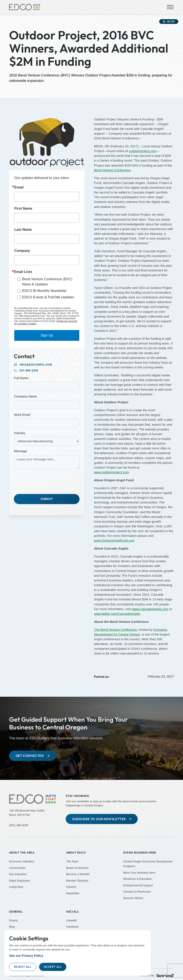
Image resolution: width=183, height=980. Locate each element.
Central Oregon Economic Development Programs (148, 864)
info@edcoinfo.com (36, 365)
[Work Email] (47, 423)
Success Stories (133, 898)
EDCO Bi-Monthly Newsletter (44, 291)
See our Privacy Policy (26, 956)
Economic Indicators (22, 861)
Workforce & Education (137, 879)
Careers (71, 887)
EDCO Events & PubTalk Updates (48, 297)
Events (13, 920)
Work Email (22, 415)
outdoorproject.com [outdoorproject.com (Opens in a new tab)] (142, 151)
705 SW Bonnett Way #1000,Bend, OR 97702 (27, 813)
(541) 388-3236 (19, 825)
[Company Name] (47, 405)
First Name (23, 209)
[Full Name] (47, 386)
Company (22, 251)
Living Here (16, 887)
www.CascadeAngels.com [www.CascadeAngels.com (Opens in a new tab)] (150, 609)
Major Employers (20, 881)
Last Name (23, 230)
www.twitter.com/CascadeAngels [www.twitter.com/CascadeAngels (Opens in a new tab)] (117, 614)
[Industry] (47, 441)
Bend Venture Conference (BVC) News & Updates (47, 282)
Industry (19, 433)
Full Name (21, 378)
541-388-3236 (29, 370)
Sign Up (47, 335)
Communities (17, 868)
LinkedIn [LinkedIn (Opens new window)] (71, 920)
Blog (12, 927)
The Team (72, 861)
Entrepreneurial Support (138, 885)
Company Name (25, 396)
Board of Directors (77, 868)
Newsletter (73, 893)
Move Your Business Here (139, 873)
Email (19, 187)
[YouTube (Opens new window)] (148, 911)
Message (20, 451)
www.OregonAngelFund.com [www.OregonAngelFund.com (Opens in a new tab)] (114, 541)
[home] (25, 7)
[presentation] (47, 481)
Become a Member (78, 874)
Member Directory (77, 881)
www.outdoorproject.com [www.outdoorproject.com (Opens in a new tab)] (111, 472)
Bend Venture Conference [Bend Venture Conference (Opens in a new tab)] (112, 170)
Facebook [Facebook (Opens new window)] (72, 927)
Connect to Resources (137, 892)
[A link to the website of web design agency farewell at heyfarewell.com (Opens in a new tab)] (165, 975)
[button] (169, 7)
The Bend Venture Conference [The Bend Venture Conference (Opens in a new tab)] (115, 630)
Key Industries (18, 874)
